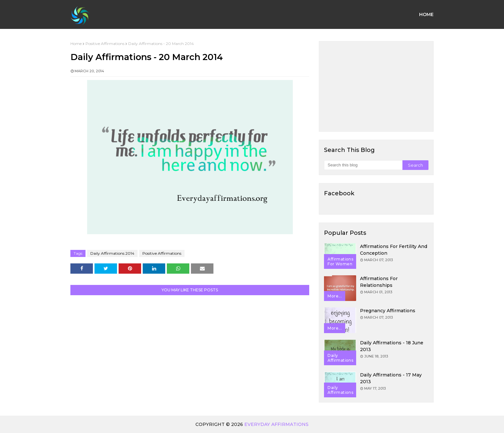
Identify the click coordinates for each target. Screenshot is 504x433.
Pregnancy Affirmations (388, 311)
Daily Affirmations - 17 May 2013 (391, 378)
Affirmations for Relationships (379, 282)
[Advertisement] (376, 86)
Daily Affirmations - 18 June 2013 (392, 346)
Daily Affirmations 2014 (112, 253)
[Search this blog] (363, 165)
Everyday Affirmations (276, 424)
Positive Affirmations (105, 44)
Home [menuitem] (426, 14)
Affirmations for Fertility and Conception (394, 250)
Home (76, 44)
